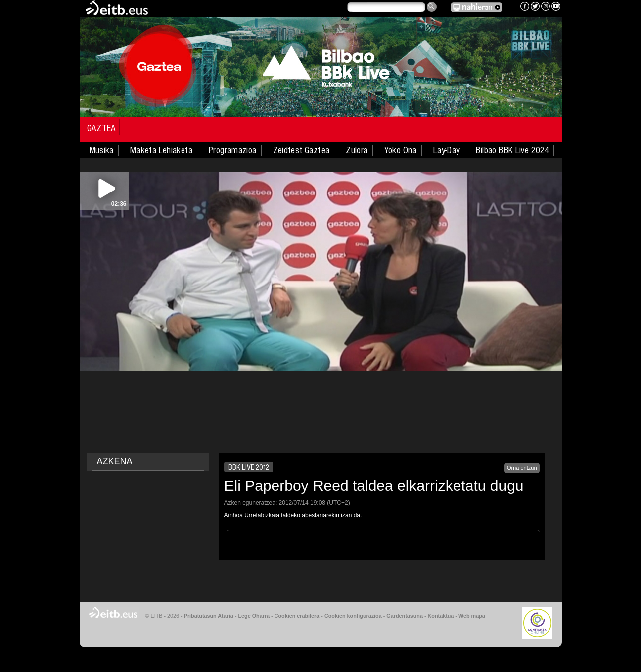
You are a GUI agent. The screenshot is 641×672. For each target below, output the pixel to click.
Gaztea (102, 128)
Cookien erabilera (297, 616)
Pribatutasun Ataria (209, 616)
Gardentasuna (405, 616)
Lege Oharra (254, 616)
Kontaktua (441, 616)
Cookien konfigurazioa (353, 616)
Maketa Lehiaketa (161, 150)
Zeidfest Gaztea (301, 150)
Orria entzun (522, 468)
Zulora (357, 150)
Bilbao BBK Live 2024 (512, 150)
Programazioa (233, 150)
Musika (102, 150)
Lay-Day (447, 150)
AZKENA (115, 461)
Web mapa (472, 616)
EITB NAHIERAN (476, 7)
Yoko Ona (401, 150)
